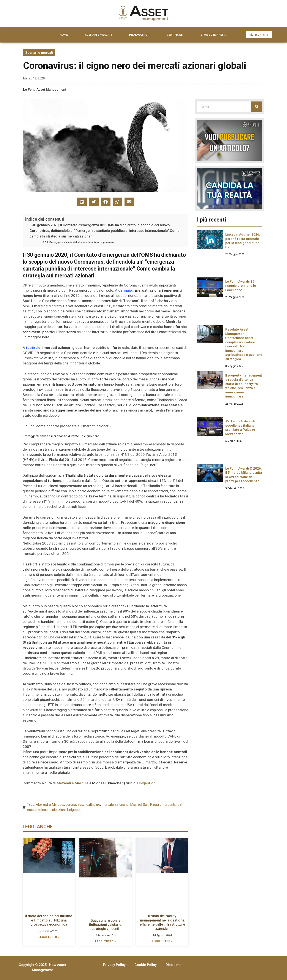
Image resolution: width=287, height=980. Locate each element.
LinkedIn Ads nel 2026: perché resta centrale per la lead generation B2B (243, 241)
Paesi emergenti (162, 805)
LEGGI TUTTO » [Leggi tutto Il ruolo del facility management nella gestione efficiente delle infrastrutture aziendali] (162, 941)
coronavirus (74, 805)
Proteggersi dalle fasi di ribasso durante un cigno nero (82, 242)
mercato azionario (115, 805)
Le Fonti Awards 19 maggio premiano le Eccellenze (241, 286)
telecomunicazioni (52, 810)
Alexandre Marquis (50, 805)
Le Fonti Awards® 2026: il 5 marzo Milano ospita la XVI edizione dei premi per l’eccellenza (244, 475)
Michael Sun (139, 805)
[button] (82, 202)
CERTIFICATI (175, 35)
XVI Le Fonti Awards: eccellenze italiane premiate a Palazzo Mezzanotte (241, 428)
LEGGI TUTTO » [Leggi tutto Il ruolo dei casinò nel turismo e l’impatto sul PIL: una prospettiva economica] (49, 937)
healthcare (92, 805)
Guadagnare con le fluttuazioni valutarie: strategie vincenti (106, 925)
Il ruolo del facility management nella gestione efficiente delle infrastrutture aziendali (162, 922)
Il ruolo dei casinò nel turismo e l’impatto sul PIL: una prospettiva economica (49, 920)
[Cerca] (257, 107)
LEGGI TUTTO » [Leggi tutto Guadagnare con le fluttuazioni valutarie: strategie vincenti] (106, 941)
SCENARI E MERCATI (98, 35)
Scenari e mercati (39, 53)
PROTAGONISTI (139, 35)
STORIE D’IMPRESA (213, 35)
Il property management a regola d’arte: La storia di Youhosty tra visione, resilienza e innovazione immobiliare (244, 386)
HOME (64, 35)
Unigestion (75, 810)
